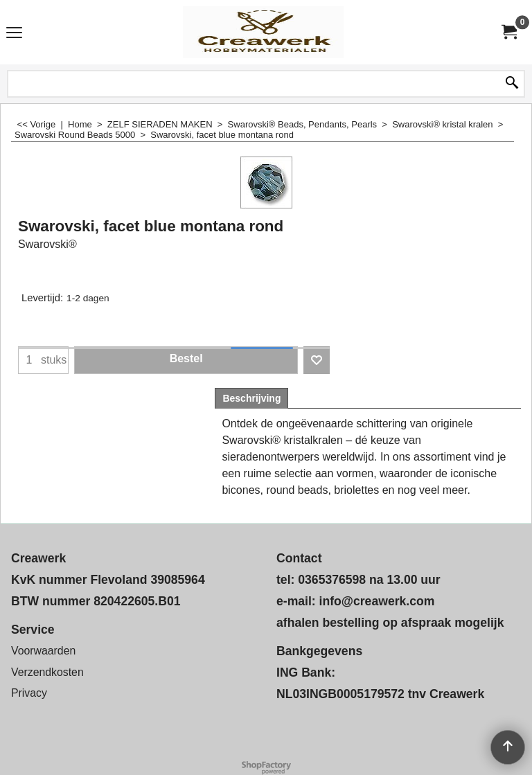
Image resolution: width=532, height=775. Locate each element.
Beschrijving (251, 398)
